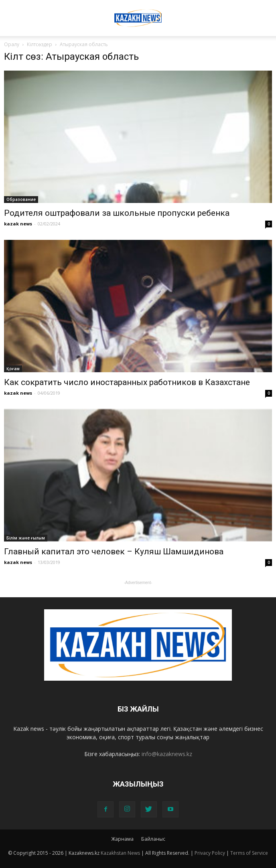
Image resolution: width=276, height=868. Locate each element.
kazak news (18, 224)
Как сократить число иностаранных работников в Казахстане (127, 382)
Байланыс (153, 839)
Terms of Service (249, 853)
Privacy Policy (210, 853)
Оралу (12, 44)
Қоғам (13, 369)
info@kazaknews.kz (167, 754)
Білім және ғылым (26, 538)
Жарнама (122, 839)
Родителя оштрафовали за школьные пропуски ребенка (117, 213)
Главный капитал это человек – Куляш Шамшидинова (114, 552)
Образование (21, 199)
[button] (265, 11)
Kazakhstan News (120, 853)
